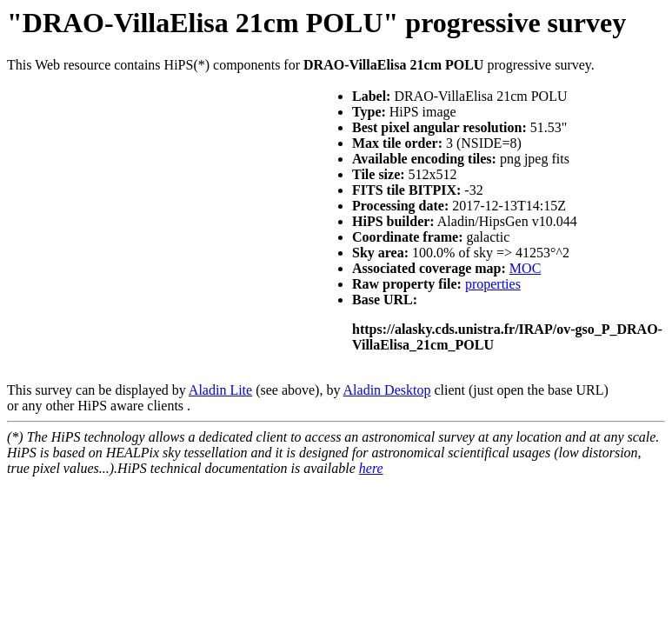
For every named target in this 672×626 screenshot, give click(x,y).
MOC (525, 268)
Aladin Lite (220, 390)
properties (493, 284)
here (371, 468)
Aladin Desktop (387, 390)
